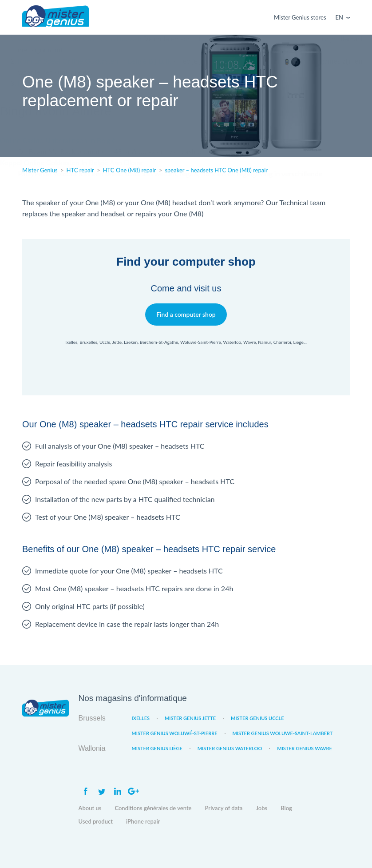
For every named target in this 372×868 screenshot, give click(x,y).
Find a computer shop (186, 314)
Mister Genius (55, 17)
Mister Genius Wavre (305, 748)
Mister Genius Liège (157, 748)
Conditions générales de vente (153, 808)
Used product (96, 821)
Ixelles (141, 718)
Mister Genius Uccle (257, 718)
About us (90, 808)
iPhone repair (143, 821)
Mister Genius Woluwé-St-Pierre (175, 733)
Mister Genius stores (300, 17)
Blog (286, 808)
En (339, 17)
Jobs (261, 808)
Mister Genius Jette (190, 718)
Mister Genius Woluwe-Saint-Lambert (283, 733)
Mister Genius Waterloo (230, 748)
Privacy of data (224, 808)
